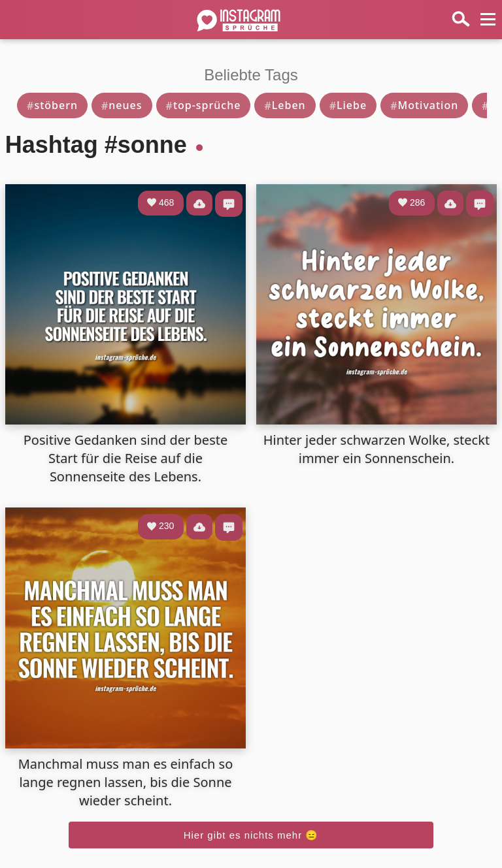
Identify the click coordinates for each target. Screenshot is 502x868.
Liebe (348, 105)
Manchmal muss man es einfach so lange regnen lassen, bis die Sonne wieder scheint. (126, 782)
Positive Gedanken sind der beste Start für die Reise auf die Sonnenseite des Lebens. (126, 458)
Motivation (424, 105)
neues (122, 105)
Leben (285, 105)
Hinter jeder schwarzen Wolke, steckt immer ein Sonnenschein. (376, 449)
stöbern (52, 105)
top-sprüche (204, 105)
